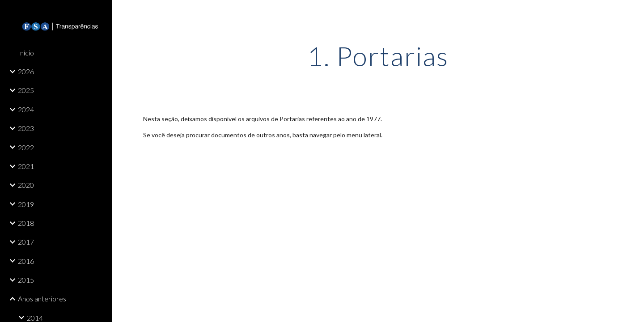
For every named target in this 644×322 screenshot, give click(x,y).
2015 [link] (26, 280)
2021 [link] (26, 166)
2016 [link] (26, 261)
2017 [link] (26, 242)
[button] (633, 13)
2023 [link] (26, 128)
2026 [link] (26, 71)
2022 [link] (26, 147)
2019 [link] (26, 204)
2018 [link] (26, 223)
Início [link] (26, 53)
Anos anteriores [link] (42, 299)
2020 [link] (26, 185)
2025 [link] (26, 90)
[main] (378, 56)
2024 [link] (26, 109)
